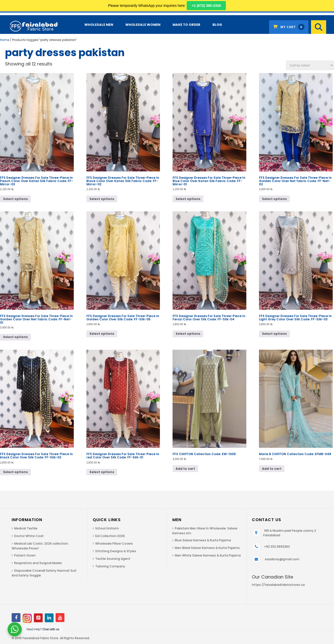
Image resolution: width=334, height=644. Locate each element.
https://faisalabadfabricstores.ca (278, 585)
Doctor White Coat (29, 536)
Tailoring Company (110, 566)
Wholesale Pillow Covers (114, 543)
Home (5, 40)
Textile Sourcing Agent (113, 559)
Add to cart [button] (185, 469)
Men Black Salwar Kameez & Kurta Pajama (207, 548)
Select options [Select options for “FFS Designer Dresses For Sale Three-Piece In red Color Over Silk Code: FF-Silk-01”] (102, 472)
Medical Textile (26, 528)
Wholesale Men (99, 25)
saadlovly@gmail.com (282, 559)
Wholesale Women (143, 25)
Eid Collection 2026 (110, 536)
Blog (217, 25)
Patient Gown (25, 555)
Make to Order (186, 25)
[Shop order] (310, 65)
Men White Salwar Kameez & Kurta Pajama (208, 555)
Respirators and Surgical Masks (38, 563)
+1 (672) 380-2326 (206, 6)
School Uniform (107, 528)
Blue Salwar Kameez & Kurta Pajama (203, 540)
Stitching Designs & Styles (116, 551)
